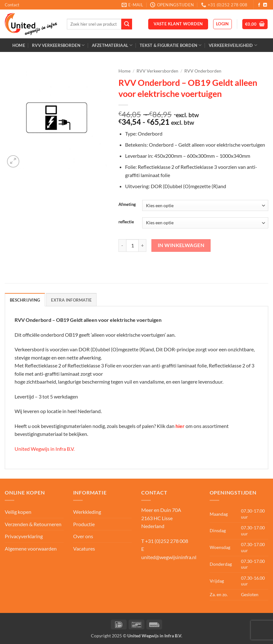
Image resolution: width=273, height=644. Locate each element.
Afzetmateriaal (112, 45)
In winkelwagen (181, 245)
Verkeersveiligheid (233, 45)
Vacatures (84, 548)
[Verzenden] (127, 24)
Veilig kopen (18, 512)
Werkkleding (87, 512)
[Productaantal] (132, 245)
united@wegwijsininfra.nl (169, 557)
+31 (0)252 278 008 (167, 541)
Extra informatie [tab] (71, 300)
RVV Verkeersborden (58, 45)
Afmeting (127, 205)
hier (180, 426)
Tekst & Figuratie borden (171, 45)
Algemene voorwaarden (31, 548)
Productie (84, 524)
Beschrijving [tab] (25, 300)
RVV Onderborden (203, 71)
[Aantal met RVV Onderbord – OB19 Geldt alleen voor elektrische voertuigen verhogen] (143, 245)
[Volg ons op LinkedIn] (265, 5)
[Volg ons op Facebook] (259, 5)
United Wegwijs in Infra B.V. (44, 449)
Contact (12, 5)
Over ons (83, 536)
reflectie (126, 222)
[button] (222, 24)
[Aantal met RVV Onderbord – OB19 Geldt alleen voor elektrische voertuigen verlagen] (122, 245)
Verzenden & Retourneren (33, 524)
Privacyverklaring (24, 536)
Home (19, 45)
